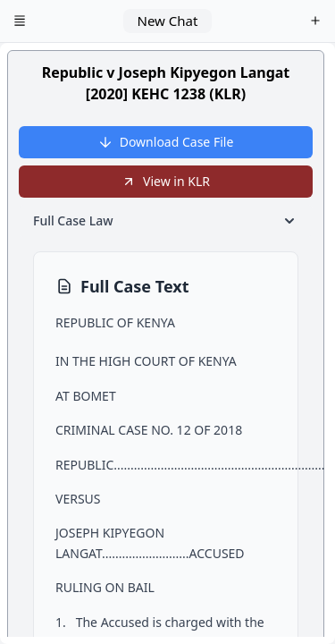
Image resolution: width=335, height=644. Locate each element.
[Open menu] (20, 21)
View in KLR (166, 181)
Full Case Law (166, 221)
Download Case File (166, 142)
